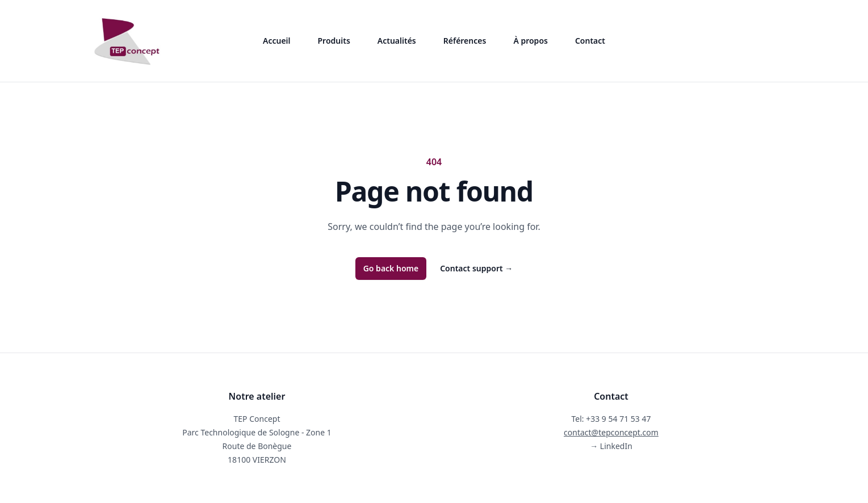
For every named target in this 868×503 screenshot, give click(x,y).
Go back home (391, 268)
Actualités (397, 41)
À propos (531, 41)
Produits (334, 41)
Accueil (277, 41)
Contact (590, 41)
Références (465, 41)
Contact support (476, 268)
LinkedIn (611, 446)
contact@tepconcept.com (611, 432)
